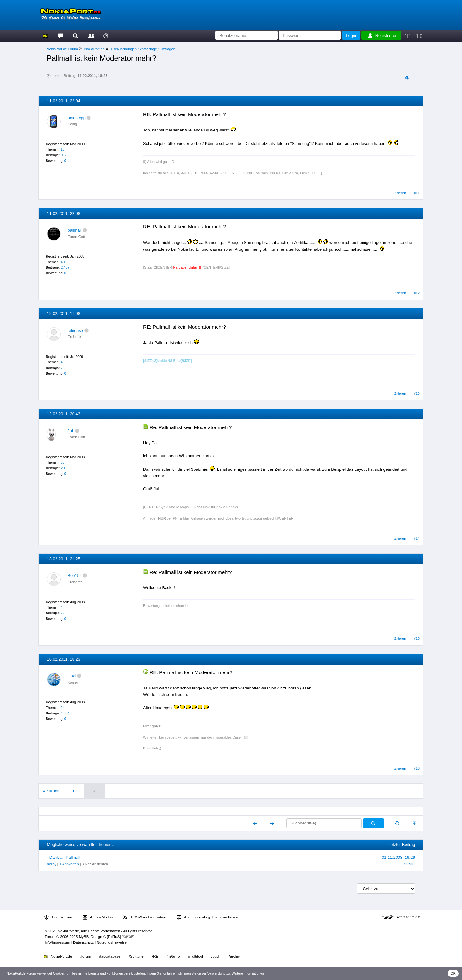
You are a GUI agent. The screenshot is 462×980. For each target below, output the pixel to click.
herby (52, 864)
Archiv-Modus (98, 917)
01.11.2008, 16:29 (398, 857)
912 (64, 155)
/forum (86, 956)
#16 (417, 768)
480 (64, 262)
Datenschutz (83, 942)
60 (63, 462)
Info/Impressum (57, 942)
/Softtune (136, 956)
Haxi (72, 676)
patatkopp (77, 118)
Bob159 (75, 575)
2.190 (65, 468)
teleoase (75, 330)
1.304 (65, 713)
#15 (417, 638)
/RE (155, 956)
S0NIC (409, 864)
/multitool (196, 956)
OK (453, 973)
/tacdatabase (110, 956)
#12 (417, 293)
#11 (417, 193)
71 (63, 368)
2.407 (65, 267)
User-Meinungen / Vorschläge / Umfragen (143, 49)
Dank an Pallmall (65, 857)
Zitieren (400, 193)
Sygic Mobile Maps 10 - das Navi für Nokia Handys (199, 507)
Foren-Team (58, 917)
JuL (71, 431)
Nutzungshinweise (111, 942)
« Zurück (51, 791)
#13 (417, 393)
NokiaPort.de (94, 49)
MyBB (84, 937)
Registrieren (383, 36)
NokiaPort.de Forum (62, 49)
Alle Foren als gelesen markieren (208, 917)
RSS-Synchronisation (145, 917)
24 (63, 708)
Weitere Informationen (248, 973)
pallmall (75, 230)
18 (63, 149)
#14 (417, 538)
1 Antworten (69, 864)
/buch (216, 956)
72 (63, 613)
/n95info (173, 956)
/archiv (234, 956)
